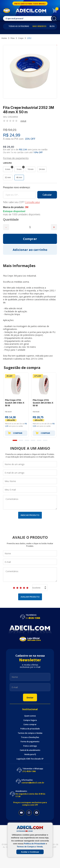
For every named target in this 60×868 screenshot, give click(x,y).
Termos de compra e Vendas (30, 733)
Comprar (15, 433)
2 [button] (21, 440)
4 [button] (33, 440)
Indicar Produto (30, 515)
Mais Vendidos (39, 26)
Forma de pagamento (30, 742)
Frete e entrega (30, 746)
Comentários (30, 502)
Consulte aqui (32, 202)
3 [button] (27, 440)
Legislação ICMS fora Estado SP (30, 759)
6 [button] (45, 440)
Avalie (23, 121)
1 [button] (15, 440)
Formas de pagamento (16, 158)
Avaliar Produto (30, 597)
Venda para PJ (30, 754)
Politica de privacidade (30, 729)
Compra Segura (30, 720)
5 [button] (39, 440)
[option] (16, 405)
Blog (52, 26)
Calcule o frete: (30, 187)
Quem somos (30, 716)
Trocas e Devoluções (30, 737)
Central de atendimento (30, 750)
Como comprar (30, 725)
